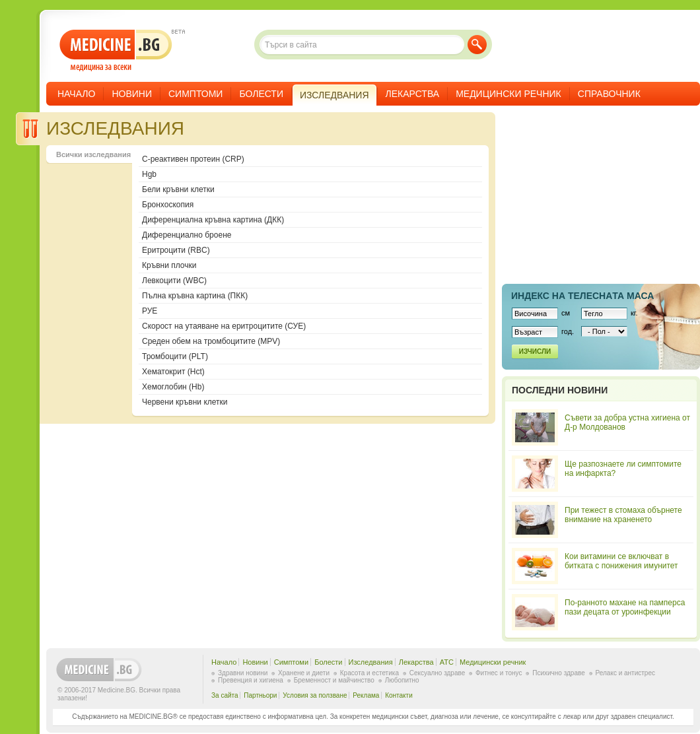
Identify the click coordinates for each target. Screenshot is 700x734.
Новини (132, 94)
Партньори (260, 695)
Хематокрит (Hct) (173, 372)
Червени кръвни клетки (185, 402)
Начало (76, 94)
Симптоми (195, 94)
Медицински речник (508, 94)
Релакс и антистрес (625, 673)
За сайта (225, 695)
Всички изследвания (93, 154)
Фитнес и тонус (499, 673)
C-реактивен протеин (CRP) (193, 159)
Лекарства (413, 94)
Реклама (366, 695)
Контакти (399, 695)
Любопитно (402, 680)
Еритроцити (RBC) (176, 250)
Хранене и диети (304, 673)
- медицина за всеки (116, 50)
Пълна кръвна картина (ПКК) (195, 296)
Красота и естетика (369, 673)
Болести (261, 94)
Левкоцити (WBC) (174, 281)
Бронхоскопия (168, 205)
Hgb (149, 174)
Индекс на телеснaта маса (582, 296)
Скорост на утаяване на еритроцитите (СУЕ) (224, 326)
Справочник (609, 94)
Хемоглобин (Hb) (173, 387)
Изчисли (535, 351)
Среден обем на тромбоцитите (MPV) (211, 341)
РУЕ (150, 311)
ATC (447, 662)
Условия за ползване (315, 695)
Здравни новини (243, 673)
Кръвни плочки (169, 265)
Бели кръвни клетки (178, 189)
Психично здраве (559, 673)
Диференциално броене (187, 235)
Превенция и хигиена (251, 680)
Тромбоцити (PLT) (175, 356)
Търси (477, 45)
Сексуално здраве (437, 673)
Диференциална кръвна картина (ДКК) (213, 220)
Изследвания (371, 662)
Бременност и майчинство (334, 680)
